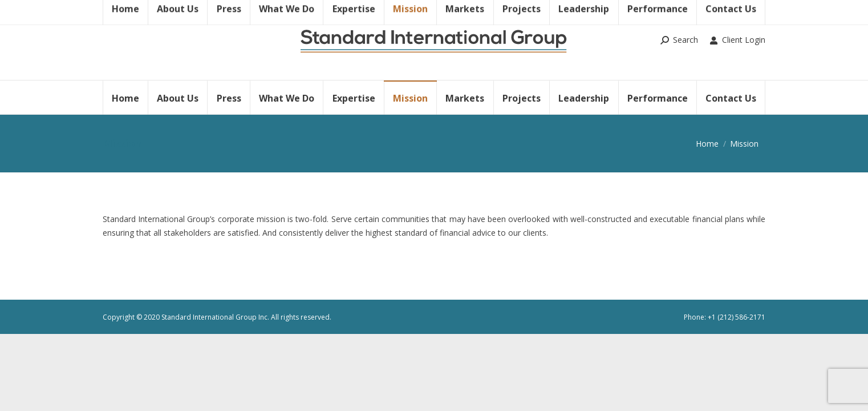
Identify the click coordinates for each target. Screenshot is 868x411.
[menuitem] (125, 97)
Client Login (737, 40)
